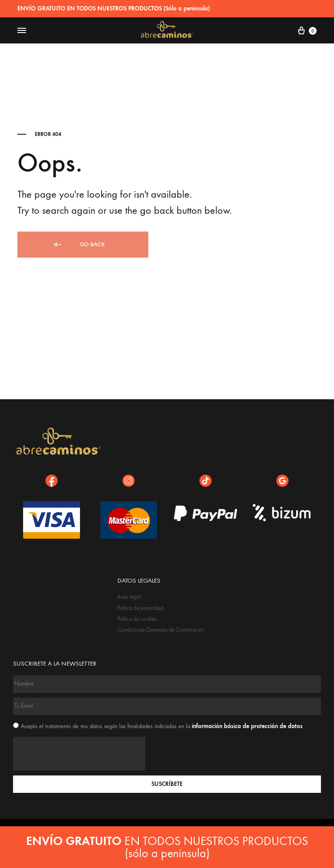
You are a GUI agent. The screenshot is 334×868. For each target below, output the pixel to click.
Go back (78, 245)
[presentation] (79, 754)
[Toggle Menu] (22, 31)
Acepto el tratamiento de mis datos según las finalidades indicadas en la (162, 726)
